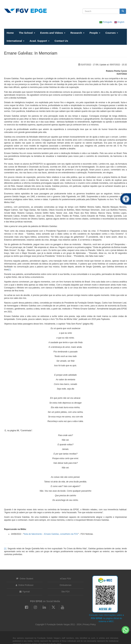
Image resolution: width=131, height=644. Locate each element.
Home (10, 33)
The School (27, 33)
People (95, 33)
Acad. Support (39, 41)
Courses (112, 33)
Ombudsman (66, 585)
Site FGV (66, 592)
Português (106, 22)
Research (77, 33)
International (16, 41)
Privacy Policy (89, 625)
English (119, 22)
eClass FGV (66, 579)
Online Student (25, 579)
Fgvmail (25, 592)
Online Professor (25, 585)
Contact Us (61, 41)
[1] (10, 270)
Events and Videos (53, 33)
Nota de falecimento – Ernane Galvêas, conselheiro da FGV (51, 534)
